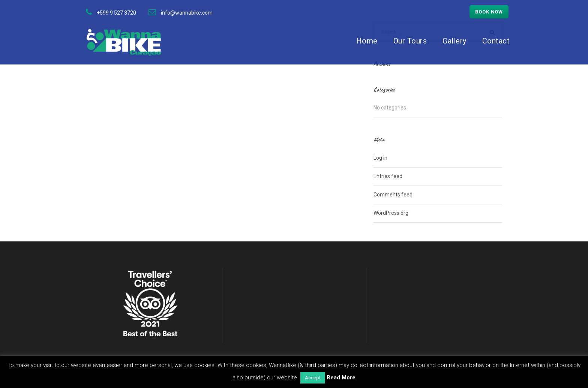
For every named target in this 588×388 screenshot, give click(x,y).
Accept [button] (313, 378)
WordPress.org (391, 213)
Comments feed (393, 195)
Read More (341, 378)
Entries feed (388, 176)
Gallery (454, 41)
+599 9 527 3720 (116, 13)
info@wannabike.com (187, 13)
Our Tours (410, 41)
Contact (496, 41)
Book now (489, 12)
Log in (380, 158)
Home (367, 41)
